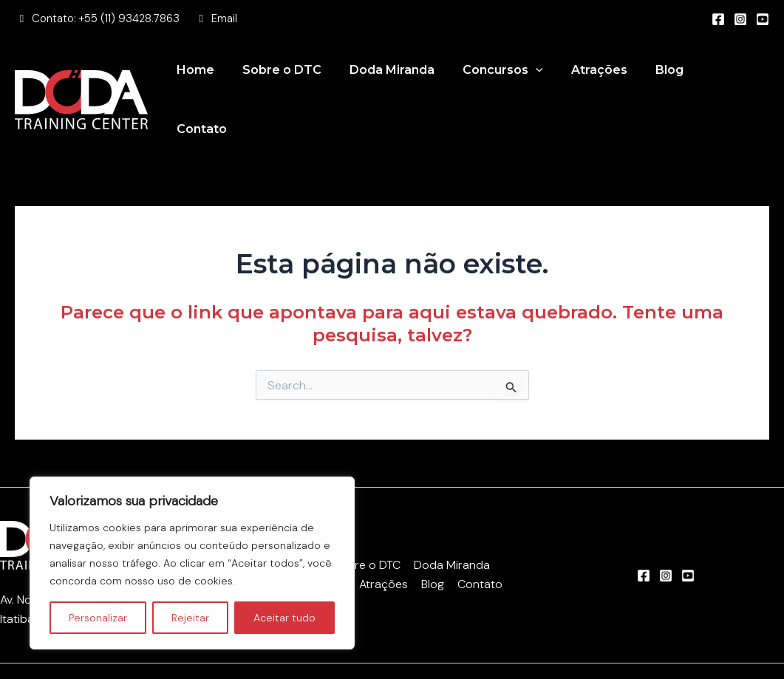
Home (218, 82)
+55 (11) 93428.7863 (129, 18)
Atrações (604, 82)
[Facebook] (718, 19)
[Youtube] (763, 19)
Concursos (512, 82)
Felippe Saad (641, 653)
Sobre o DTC (300, 82)
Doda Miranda (405, 82)
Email (224, 18)
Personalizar (98, 618)
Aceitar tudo (284, 618)
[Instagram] (740, 19)
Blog (669, 82)
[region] (192, 563)
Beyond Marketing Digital (497, 653)
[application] (545, 82)
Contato (732, 82)
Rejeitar (190, 618)
